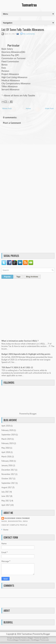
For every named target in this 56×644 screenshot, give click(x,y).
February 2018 (7, 461)
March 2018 (6, 457)
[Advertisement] (28, 223)
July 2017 (5, 492)
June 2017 (6, 496)
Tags (18, 277)
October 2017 (7, 479)
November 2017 (8, 474)
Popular (7, 277)
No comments (29, 34)
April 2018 (6, 452)
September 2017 (8, 483)
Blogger (33, 414)
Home (28, 108)
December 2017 (8, 470)
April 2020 (6, 426)
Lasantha (45, 638)
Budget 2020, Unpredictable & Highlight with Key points (26, 354)
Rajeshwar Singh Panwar (17, 518)
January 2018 (7, 465)
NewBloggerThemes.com (40, 640)
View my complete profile (14, 525)
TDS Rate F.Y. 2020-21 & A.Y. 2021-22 (17, 368)
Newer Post (7, 108)
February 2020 (7, 430)
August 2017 (7, 487)
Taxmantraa (29, 5)
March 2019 (6, 439)
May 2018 (6, 448)
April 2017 (6, 505)
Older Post (49, 108)
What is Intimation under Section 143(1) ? (20, 341)
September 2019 (8, 435)
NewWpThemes (21, 638)
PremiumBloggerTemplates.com (18, 640)
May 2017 (5, 501)
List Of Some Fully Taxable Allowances (23, 29)
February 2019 (7, 443)
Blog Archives (32, 277)
